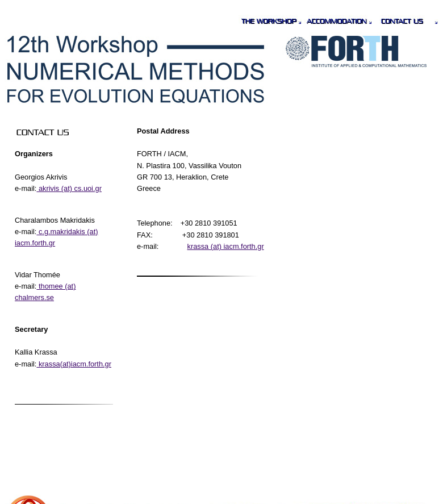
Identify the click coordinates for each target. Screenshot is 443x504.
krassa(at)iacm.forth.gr (74, 364)
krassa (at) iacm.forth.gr (226, 246)
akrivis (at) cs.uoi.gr (69, 188)
